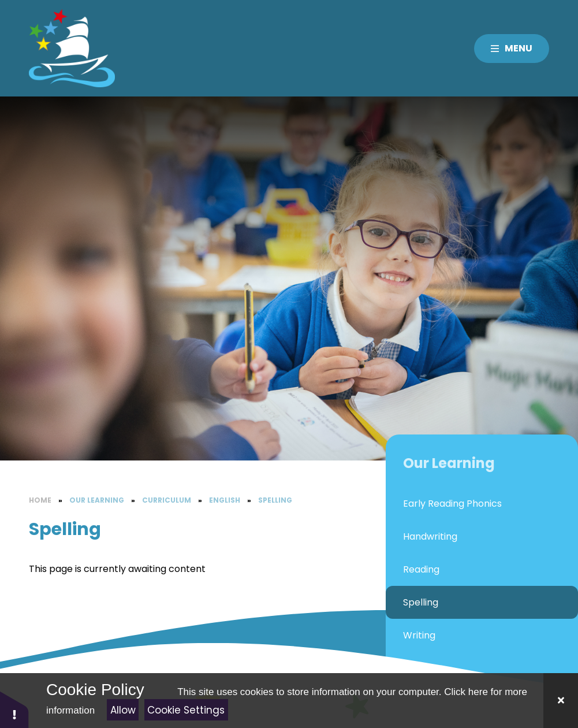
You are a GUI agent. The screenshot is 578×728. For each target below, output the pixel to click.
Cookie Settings (186, 710)
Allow (123, 710)
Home (40, 500)
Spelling (275, 500)
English (225, 500)
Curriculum (167, 500)
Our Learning (97, 500)
